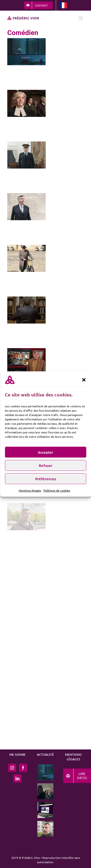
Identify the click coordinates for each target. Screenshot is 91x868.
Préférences (46, 481)
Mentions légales (30, 492)
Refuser (46, 467)
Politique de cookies (57, 492)
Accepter (45, 454)
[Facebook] (23, 768)
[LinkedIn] (17, 778)
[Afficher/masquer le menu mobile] (81, 18)
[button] (84, 382)
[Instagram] (12, 768)
